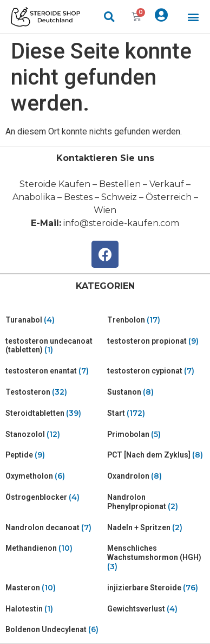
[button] (193, 17)
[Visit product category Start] (156, 413)
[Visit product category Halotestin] (54, 609)
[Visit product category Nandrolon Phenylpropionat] (156, 502)
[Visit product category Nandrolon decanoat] (54, 528)
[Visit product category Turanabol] (54, 320)
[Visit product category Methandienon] (54, 548)
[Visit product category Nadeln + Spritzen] (156, 528)
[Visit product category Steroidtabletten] (54, 413)
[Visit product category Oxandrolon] (156, 476)
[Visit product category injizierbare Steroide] (156, 588)
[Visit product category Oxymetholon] (54, 476)
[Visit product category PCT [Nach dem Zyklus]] (156, 455)
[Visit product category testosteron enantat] (54, 371)
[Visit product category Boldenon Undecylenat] (54, 630)
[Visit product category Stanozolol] (54, 434)
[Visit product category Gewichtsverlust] (156, 609)
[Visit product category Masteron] (54, 588)
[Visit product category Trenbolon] (156, 320)
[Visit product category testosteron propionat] (156, 341)
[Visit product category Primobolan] (156, 434)
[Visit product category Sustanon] (156, 392)
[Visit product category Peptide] (54, 455)
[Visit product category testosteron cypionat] (156, 371)
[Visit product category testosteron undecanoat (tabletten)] (54, 346)
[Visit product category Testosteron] (54, 392)
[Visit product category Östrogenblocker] (54, 497)
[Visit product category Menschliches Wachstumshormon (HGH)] (156, 557)
